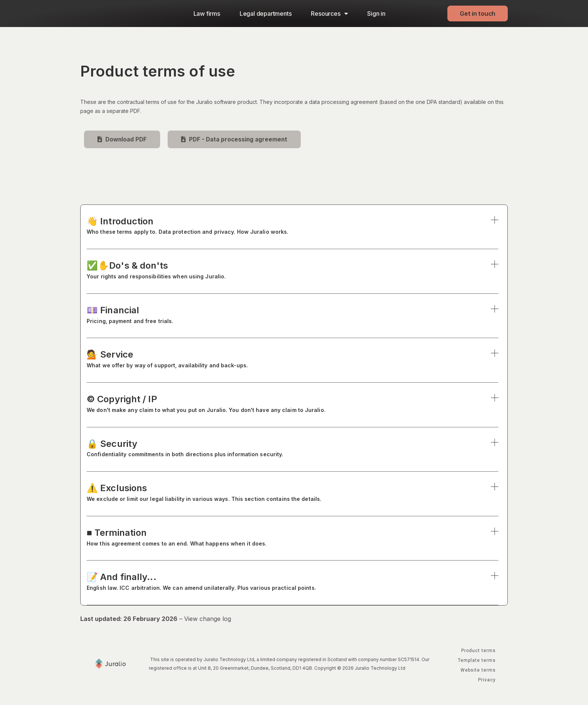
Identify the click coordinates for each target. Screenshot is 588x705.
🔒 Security (292, 449)
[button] (292, 233)
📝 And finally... (292, 583)
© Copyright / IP (292, 405)
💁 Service (292, 360)
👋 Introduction (292, 227)
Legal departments (266, 14)
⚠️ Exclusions (292, 494)
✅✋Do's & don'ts (292, 271)
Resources (329, 14)
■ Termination (292, 539)
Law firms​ (207, 14)
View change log (208, 619)
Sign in (376, 14)
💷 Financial (292, 316)
